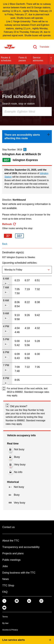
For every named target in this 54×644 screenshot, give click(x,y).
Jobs (5, 566)
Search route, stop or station (18, 104)
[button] (51, 59)
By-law (5, 623)
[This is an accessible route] (25, 149)
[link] (27, 137)
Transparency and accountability (21, 547)
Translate (44, 47)
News (6, 579)
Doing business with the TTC (19, 573)
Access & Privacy (10, 630)
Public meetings (11, 560)
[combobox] (27, 112)
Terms (5, 617)
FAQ (5, 592)
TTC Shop (8, 585)
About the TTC (11, 541)
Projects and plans (13, 553)
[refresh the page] (9, 224)
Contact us (8, 527)
